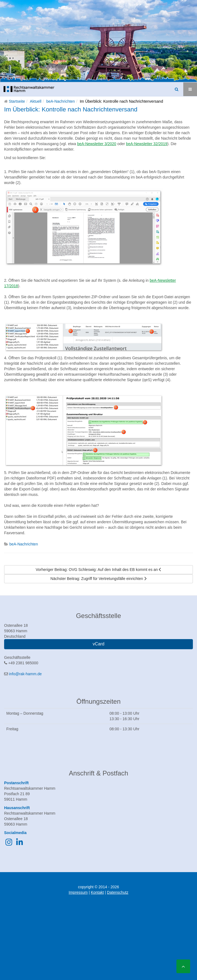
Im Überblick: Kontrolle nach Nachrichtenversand (71, 109)
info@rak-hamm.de (25, 674)
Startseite (17, 101)
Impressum (78, 892)
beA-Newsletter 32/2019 (147, 144)
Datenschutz (118, 892)
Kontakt (97, 892)
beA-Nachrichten (61, 101)
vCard (99, 644)
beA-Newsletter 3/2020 (97, 144)
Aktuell (36, 101)
